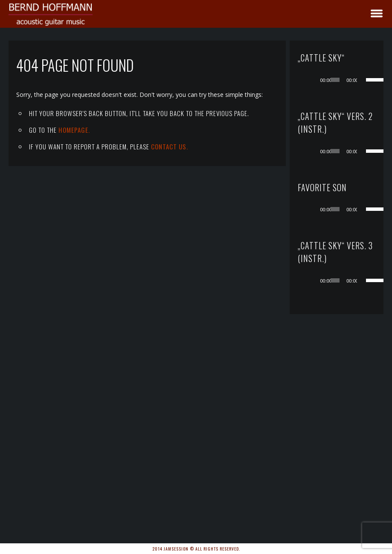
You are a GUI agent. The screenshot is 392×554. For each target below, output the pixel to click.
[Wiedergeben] (315, 80)
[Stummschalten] (364, 80)
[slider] (335, 80)
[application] (345, 80)
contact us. (170, 146)
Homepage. (74, 130)
